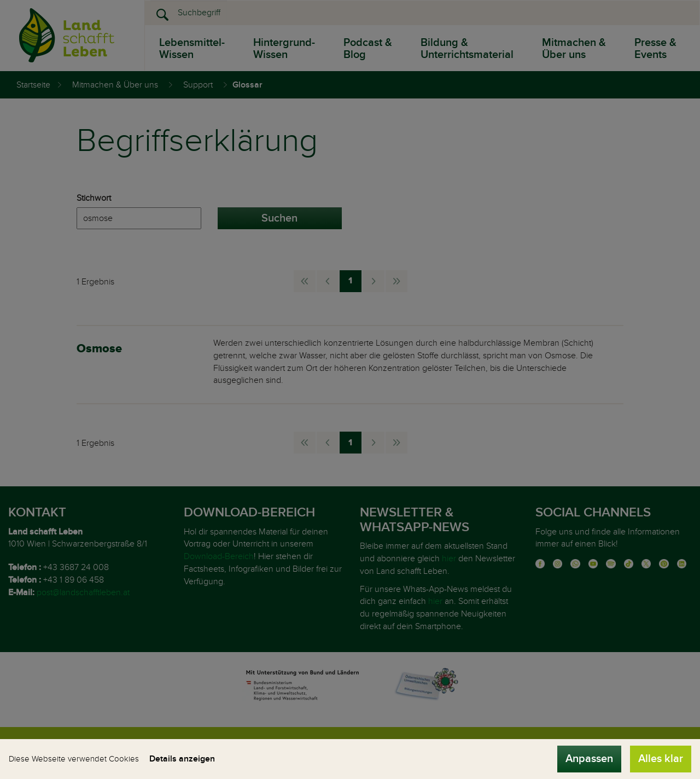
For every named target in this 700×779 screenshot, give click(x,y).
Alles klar (661, 759)
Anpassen (589, 759)
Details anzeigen (182, 759)
